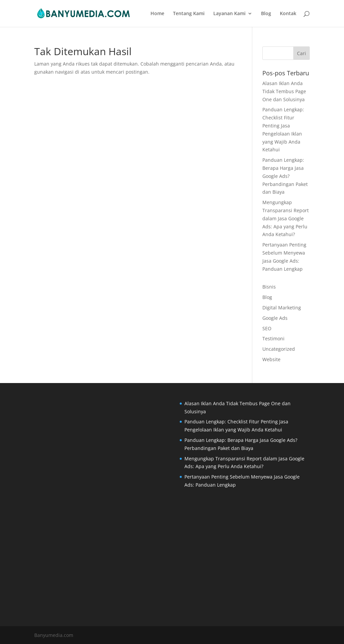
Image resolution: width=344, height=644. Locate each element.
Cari (302, 53)
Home (157, 14)
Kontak (288, 14)
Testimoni (273, 338)
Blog (266, 14)
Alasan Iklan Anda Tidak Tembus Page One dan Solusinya (284, 91)
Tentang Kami (189, 14)
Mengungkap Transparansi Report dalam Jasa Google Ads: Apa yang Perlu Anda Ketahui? (286, 218)
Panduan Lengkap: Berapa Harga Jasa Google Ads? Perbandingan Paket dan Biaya (285, 176)
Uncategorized (279, 349)
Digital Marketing (282, 308)
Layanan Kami (229, 14)
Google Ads (275, 318)
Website (271, 359)
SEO (267, 328)
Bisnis (269, 287)
